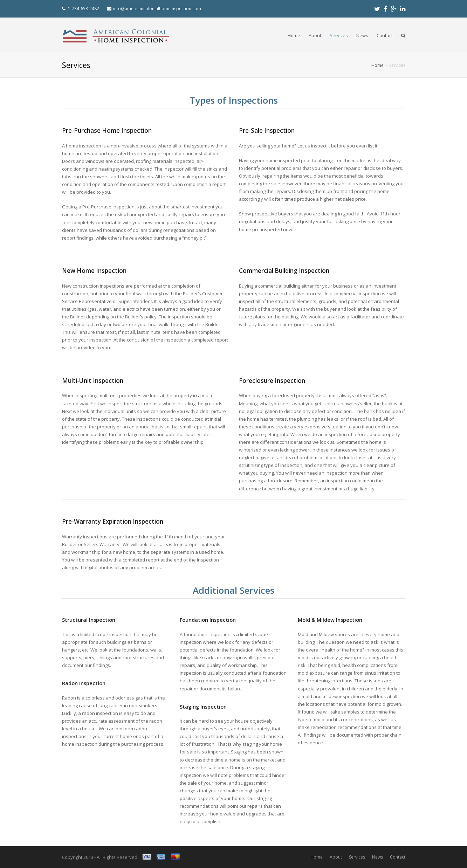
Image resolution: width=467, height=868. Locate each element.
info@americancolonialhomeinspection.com (157, 9)
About (315, 35)
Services (339, 35)
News (362, 35)
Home (294, 35)
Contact (385, 35)
